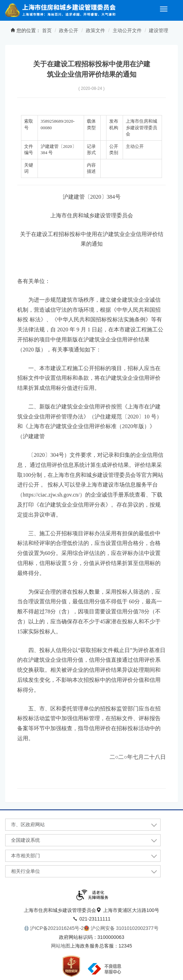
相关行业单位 (26, 871)
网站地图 (61, 946)
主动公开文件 (127, 30)
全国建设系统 (26, 840)
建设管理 (159, 30)
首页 (47, 30)
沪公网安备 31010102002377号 (124, 928)
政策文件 (95, 30)
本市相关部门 (26, 856)
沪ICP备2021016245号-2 (56, 928)
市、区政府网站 (28, 824)
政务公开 (69, 30)
